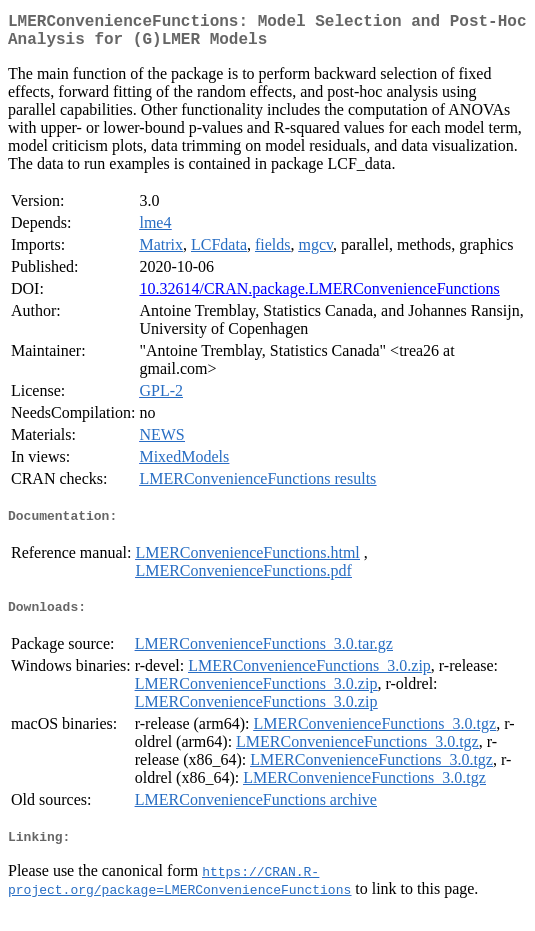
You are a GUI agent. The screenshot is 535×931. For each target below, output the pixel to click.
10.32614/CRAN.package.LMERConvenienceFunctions (319, 296)
